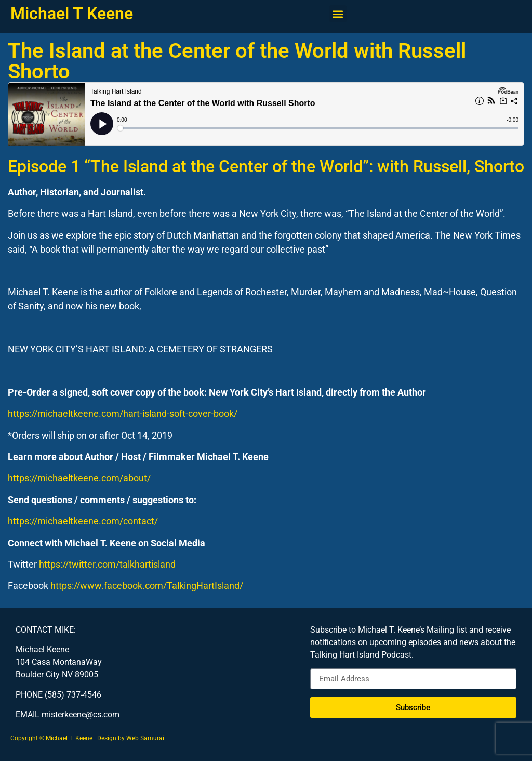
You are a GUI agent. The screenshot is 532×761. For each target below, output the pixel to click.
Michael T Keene (72, 14)
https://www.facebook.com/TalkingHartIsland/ (147, 586)
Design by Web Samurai (131, 738)
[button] (338, 14)
